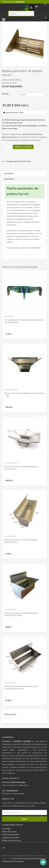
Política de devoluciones (12, 840)
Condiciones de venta (11, 837)
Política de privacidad (10, 834)
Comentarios (9, 179)
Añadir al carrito (23, 147)
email (21, 794)
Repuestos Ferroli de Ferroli (20, 161)
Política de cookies (9, 832)
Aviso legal (6, 829)
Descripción (9, 173)
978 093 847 (20, 2)
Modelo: (6, 94)
